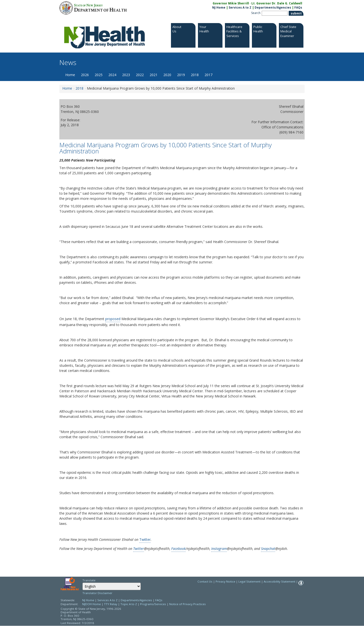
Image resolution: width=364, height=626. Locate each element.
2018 (195, 75)
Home (70, 75)
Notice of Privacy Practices (188, 604)
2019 (181, 75)
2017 (208, 75)
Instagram (219, 549)
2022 (140, 75)
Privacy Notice (225, 581)
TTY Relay (111, 604)
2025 (99, 75)
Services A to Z (240, 7)
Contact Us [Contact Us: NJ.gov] (205, 581)
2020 (167, 75)
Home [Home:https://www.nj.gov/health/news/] (67, 88)
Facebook (178, 549)
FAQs (159, 600)
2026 (85, 75)
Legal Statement (249, 581)
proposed (113, 319)
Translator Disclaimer (97, 593)
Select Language (82, 582)
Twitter (145, 539)
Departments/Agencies (273, 7)
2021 (154, 75)
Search (256, 13)
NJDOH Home (91, 604)
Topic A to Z (129, 604)
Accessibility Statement (279, 581)
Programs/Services (153, 604)
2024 (112, 75)
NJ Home (219, 7)
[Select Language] (112, 586)
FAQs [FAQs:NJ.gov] (298, 7)
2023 (126, 75)
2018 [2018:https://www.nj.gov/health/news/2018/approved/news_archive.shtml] (79, 88)
